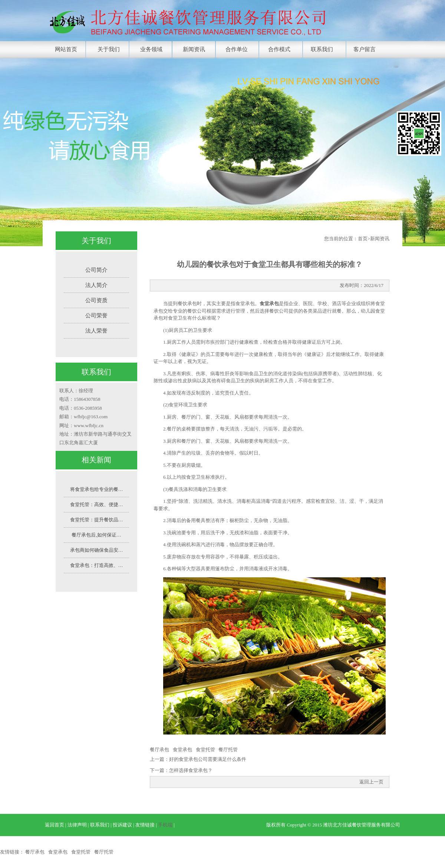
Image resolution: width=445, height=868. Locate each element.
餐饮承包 (187, 303)
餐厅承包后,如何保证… (96, 535)
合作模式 (279, 49)
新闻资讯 (194, 49)
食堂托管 (205, 750)
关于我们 (109, 49)
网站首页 (66, 49)
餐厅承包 (159, 750)
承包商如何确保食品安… (97, 550)
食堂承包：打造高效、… (97, 565)
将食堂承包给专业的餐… (97, 489)
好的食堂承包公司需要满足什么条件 (208, 759)
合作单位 (237, 49)
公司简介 (96, 270)
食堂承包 (182, 750)
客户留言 (365, 49)
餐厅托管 (228, 750)
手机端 (165, 825)
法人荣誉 (96, 331)
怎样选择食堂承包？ (191, 770)
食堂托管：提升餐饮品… (97, 520)
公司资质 (96, 300)
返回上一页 (371, 782)
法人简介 (96, 285)
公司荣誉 (96, 316)
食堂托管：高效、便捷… (97, 504)
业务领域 (151, 49)
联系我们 (322, 49)
